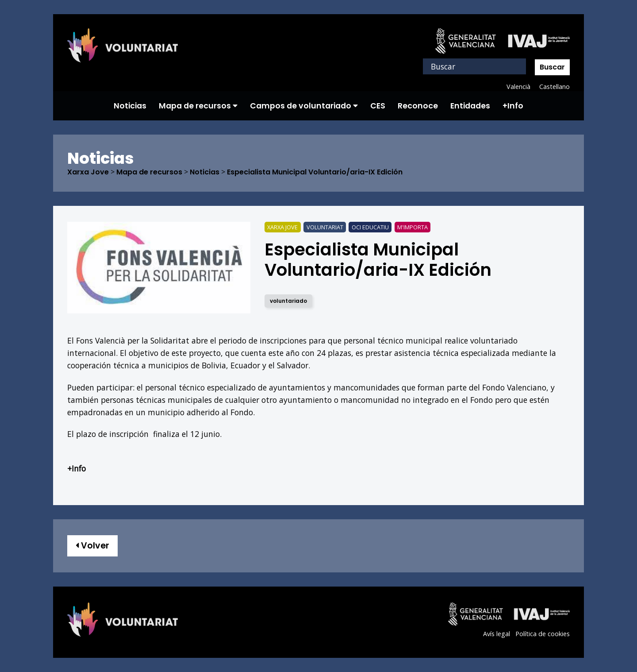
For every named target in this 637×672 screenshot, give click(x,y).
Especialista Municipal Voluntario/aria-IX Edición (315, 172)
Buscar (552, 67)
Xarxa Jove (88, 172)
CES (378, 106)
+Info (513, 106)
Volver (92, 546)
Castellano (554, 87)
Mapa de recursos (198, 106)
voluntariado (288, 301)
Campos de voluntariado (304, 106)
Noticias (130, 106)
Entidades (470, 106)
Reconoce (418, 106)
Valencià (518, 87)
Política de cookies (543, 634)
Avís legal (497, 634)
